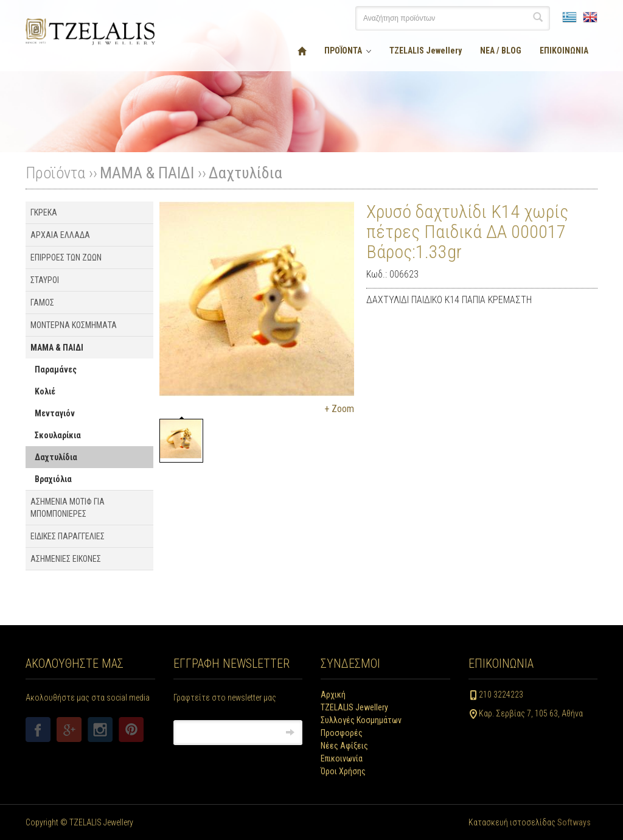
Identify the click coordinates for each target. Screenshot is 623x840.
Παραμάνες (56, 369)
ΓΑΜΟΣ (42, 303)
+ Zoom (339, 409)
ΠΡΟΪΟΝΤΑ (343, 51)
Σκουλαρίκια (58, 435)
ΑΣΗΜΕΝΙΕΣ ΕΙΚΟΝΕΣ (66, 559)
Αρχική (333, 695)
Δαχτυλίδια (245, 173)
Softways (574, 822)
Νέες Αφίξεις (344, 746)
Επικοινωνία (342, 758)
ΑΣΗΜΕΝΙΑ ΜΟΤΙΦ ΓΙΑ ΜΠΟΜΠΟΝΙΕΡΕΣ (68, 508)
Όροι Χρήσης (343, 771)
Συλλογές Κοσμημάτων (361, 720)
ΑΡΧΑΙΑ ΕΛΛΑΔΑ (60, 235)
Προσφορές (342, 733)
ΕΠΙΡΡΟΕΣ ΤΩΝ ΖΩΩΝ (66, 257)
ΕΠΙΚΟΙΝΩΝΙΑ (564, 51)
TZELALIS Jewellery (426, 51)
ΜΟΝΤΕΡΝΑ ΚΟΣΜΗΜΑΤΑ (74, 325)
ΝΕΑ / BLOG (501, 51)
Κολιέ (45, 391)
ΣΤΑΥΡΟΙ (45, 280)
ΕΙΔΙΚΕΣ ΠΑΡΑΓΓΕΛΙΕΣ (68, 536)
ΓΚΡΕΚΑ (44, 212)
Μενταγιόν (55, 413)
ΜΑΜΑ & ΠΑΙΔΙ (147, 173)
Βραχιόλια (53, 479)
